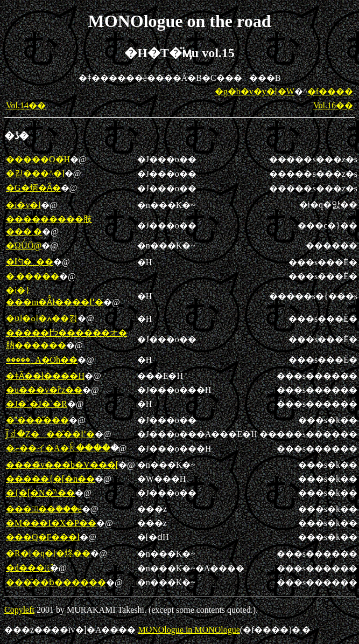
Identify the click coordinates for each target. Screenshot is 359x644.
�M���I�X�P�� (51, 523)
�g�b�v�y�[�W (255, 91)
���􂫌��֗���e (44, 509)
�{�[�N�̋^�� (40, 493)
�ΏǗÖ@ (24, 245)
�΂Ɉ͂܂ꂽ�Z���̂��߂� (50, 434)
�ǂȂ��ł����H (45, 376)
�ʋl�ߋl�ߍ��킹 (42, 318)
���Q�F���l (43, 537)
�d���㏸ (28, 568)
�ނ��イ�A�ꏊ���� (58, 448)
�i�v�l (23, 205)
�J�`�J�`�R (37, 404)
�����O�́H (38, 159)
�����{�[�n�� (50, 479)
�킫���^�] (35, 173)
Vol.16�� (333, 105)
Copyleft (19, 610)
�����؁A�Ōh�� (42, 360)
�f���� (330, 91)
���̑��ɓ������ (56, 582)
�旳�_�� (30, 262)
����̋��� (37, 420)
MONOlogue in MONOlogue (189, 630)
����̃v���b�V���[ (62, 465)
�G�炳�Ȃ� (33, 188)
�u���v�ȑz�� (44, 390)
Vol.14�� (26, 105)
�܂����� (33, 276)
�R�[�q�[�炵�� (48, 553)
